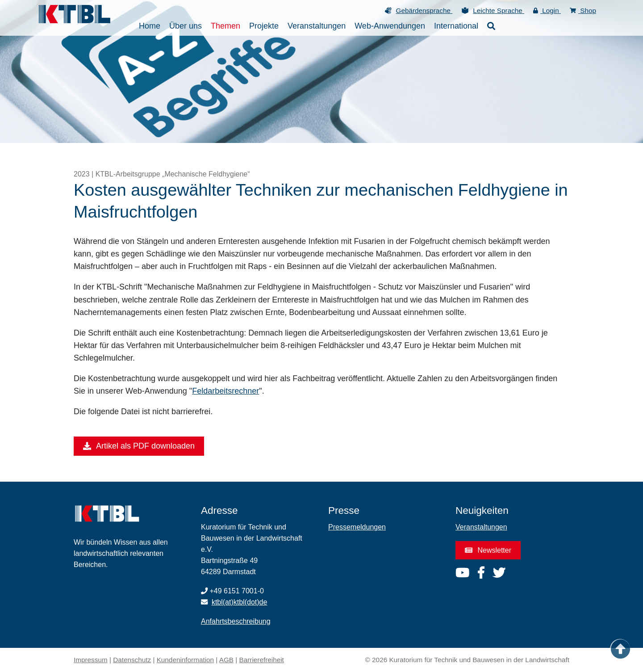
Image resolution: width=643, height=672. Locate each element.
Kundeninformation (185, 660)
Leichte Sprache (499, 10)
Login (547, 10)
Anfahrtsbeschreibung (236, 621)
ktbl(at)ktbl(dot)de (240, 602)
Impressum (91, 660)
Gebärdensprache (424, 10)
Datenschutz (132, 660)
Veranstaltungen (481, 527)
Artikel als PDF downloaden (139, 446)
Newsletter (488, 550)
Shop (583, 10)
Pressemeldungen (357, 527)
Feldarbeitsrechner (225, 391)
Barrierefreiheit (262, 660)
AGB (226, 660)
